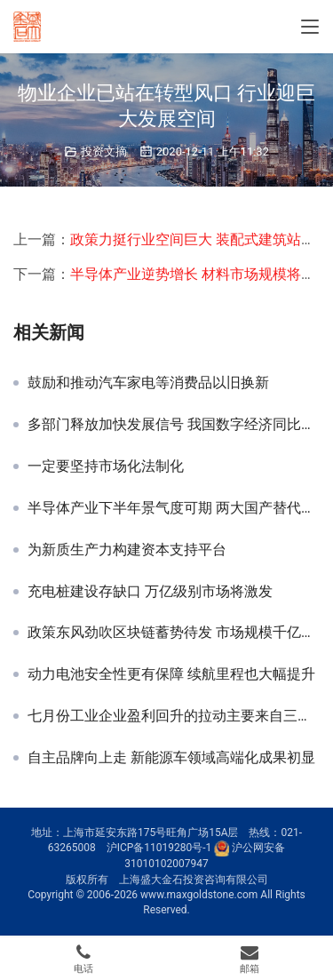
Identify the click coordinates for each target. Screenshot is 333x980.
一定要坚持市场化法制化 (106, 466)
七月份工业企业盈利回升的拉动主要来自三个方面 (174, 716)
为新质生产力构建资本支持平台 (127, 550)
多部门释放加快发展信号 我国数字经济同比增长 (174, 425)
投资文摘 (104, 151)
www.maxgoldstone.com (199, 895)
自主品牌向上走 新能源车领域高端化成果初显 (171, 758)
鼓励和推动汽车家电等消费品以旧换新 (148, 383)
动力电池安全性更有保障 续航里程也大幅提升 (171, 674)
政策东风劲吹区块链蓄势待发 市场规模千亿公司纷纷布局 (174, 633)
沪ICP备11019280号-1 (159, 849)
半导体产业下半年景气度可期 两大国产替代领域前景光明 (174, 508)
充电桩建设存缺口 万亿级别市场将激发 (150, 592)
